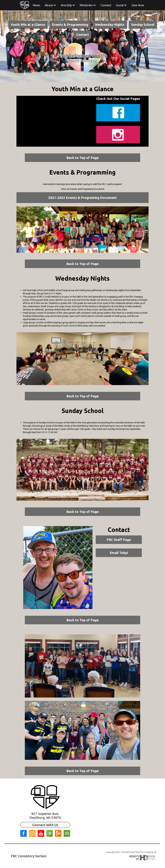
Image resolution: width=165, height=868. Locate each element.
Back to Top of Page (82, 158)
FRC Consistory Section (29, 856)
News (36, 5)
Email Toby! (119, 553)
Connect (106, 5)
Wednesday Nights (110, 24)
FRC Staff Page (119, 540)
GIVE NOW (67, 833)
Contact (83, 34)
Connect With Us (45, 825)
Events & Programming (70, 24)
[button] (50, 5)
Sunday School (143, 24)
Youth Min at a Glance (28, 24)
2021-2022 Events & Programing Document (82, 198)
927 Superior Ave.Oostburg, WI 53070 (45, 816)
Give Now (138, 5)
